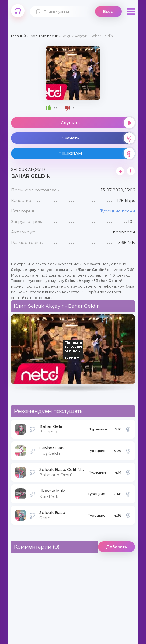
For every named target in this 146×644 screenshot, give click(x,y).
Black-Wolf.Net (18, 11)
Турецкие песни (118, 211)
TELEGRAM (97, 153)
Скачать (98, 138)
